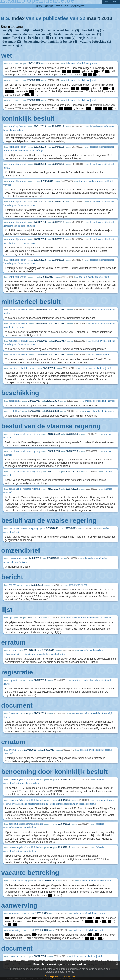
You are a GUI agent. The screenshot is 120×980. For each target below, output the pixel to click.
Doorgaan (51, 976)
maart (93, 18)
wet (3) (7, 30)
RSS (39, 6)
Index (18, 18)
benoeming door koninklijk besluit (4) (51, 41)
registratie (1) (88, 38)
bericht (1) (35, 38)
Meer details (69, 977)
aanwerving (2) (13, 45)
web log (62, 6)
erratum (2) (67, 38)
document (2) (12, 41)
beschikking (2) (93, 30)
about (49, 6)
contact (78, 6)
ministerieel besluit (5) (63, 30)
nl (107, 1)
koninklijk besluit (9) (30, 30)
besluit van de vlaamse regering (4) (27, 34)
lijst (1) (51, 38)
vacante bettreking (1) (96, 41)
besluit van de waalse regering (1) (78, 34)
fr (115, 1)
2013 (107, 18)
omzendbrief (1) (14, 38)
